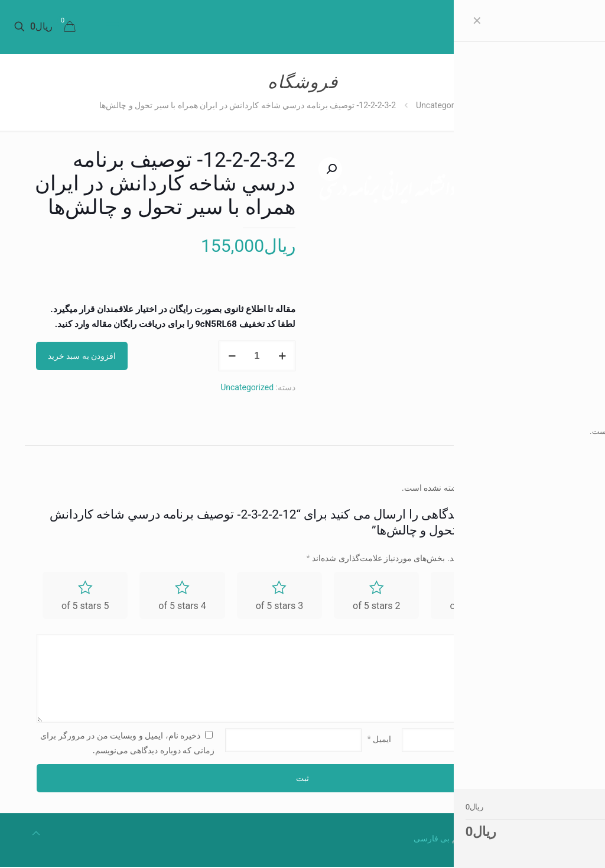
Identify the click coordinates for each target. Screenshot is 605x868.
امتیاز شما (548, 597)
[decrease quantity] (232, 356)
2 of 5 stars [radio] (376, 606)
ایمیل (380, 740)
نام (560, 740)
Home (500, 105)
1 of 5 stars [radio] (473, 606)
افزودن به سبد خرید (82, 356)
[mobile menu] (112, 27)
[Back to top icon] (36, 835)
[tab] (548, 432)
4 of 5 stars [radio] (182, 606)
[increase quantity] (282, 356)
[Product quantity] (257, 356)
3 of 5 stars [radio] (279, 606)
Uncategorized (443, 105)
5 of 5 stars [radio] (85, 606)
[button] (330, 169)
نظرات (548, 431)
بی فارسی (432, 840)
